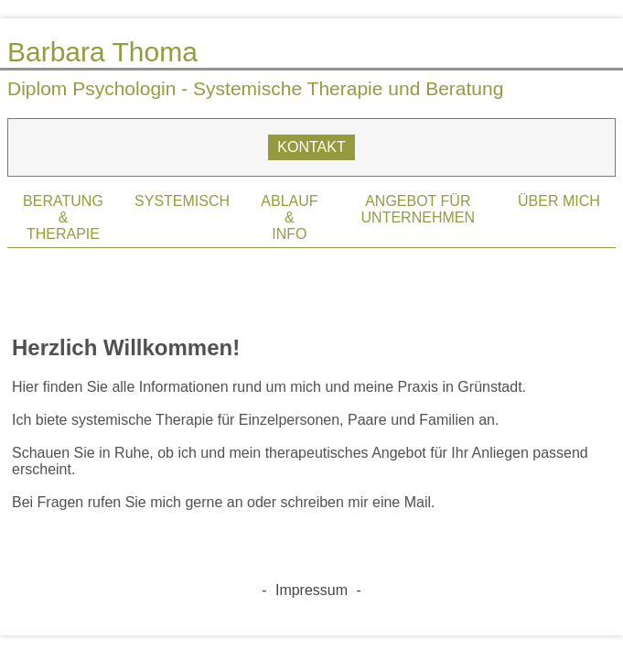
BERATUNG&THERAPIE (63, 217)
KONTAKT (311, 147)
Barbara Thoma (102, 52)
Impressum (311, 590)
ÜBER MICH (559, 201)
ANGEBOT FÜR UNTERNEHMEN (418, 209)
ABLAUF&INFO (289, 217)
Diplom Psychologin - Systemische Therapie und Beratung (255, 88)
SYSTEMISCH (182, 201)
